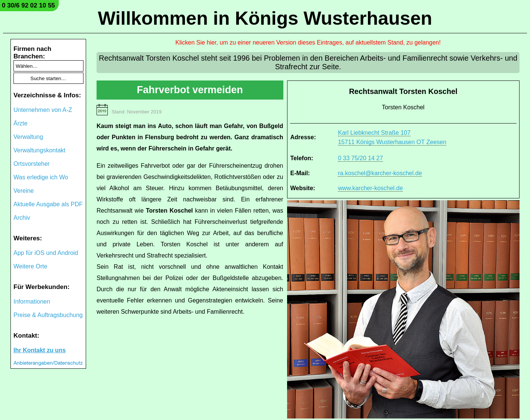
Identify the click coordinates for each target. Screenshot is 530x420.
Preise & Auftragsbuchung (48, 315)
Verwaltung (28, 137)
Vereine (24, 191)
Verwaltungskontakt (39, 150)
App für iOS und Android (46, 253)
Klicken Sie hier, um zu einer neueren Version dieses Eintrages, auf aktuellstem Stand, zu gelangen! (308, 42)
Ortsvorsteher (32, 164)
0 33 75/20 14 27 (360, 158)
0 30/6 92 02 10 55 (28, 5)
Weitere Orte (30, 266)
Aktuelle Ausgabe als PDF (48, 204)
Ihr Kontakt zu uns (40, 350)
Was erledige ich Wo (41, 177)
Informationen (32, 302)
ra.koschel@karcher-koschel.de (380, 173)
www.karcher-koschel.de (370, 188)
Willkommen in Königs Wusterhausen (265, 18)
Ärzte (20, 123)
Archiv (22, 218)
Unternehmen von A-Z (43, 110)
